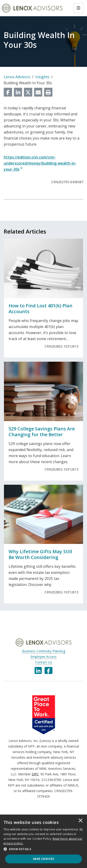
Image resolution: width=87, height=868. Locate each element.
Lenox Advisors (17, 77)
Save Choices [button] (43, 859)
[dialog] (43, 841)
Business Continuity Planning (44, 651)
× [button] (81, 821)
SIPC (35, 774)
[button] (43, 849)
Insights (42, 77)
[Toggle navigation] (79, 8)
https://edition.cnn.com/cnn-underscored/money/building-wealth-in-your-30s (40, 163)
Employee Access (43, 657)
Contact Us (44, 662)
